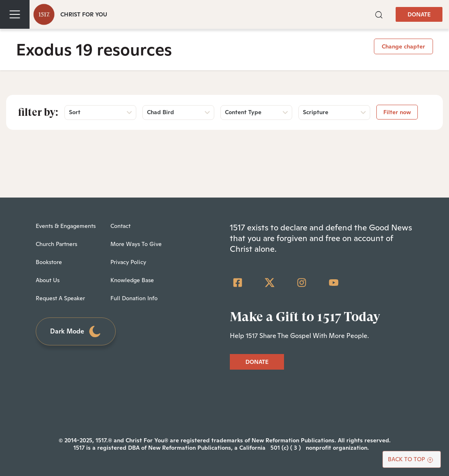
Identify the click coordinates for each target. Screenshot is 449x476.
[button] (379, 14)
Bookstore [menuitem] (49, 262)
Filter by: (38, 112)
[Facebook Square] (238, 283)
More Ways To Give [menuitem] (136, 244)
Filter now (397, 112)
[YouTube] (334, 283)
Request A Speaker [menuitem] (60, 298)
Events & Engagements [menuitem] (66, 226)
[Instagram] (302, 283)
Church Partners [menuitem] (56, 244)
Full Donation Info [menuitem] (134, 298)
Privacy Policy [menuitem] (128, 262)
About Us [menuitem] (48, 280)
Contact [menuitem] (120, 226)
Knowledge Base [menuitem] (132, 280)
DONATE (419, 14)
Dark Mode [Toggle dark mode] (76, 332)
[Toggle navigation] (15, 14)
